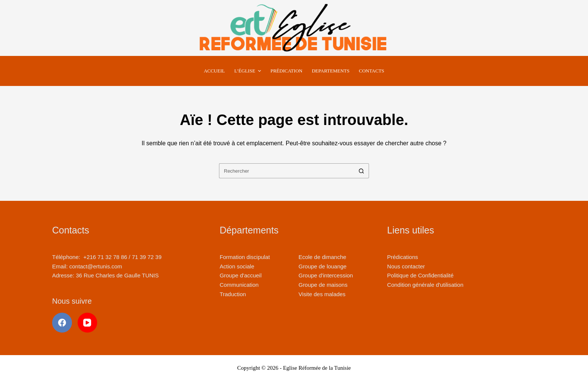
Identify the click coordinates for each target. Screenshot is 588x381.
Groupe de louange (322, 266)
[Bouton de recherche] (361, 171)
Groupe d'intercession (326, 275)
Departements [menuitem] (331, 71)
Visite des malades (322, 294)
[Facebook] (62, 323)
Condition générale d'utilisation (425, 285)
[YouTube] (88, 323)
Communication (239, 285)
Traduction (233, 294)
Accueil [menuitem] (214, 71)
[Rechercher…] (286, 171)
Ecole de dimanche (322, 257)
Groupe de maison (322, 285)
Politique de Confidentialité (420, 275)
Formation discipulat (245, 257)
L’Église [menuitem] (249, 71)
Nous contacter (406, 266)
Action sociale (237, 266)
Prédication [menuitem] (286, 71)
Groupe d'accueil (241, 275)
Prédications (402, 257)
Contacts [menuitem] (372, 71)
